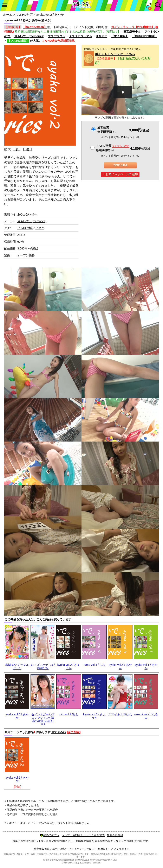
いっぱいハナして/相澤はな (43, 666)
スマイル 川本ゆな (120, 714)
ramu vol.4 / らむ (94, 665)
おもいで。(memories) (29, 36)
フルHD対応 (24, 15)
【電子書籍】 (120, 36)
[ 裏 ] (28, 149)
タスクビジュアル (80, 36)
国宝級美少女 (132, 32)
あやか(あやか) (27, 214)
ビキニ (40, 228)
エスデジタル (57, 36)
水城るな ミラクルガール (17, 666)
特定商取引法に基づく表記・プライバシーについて (64, 849)
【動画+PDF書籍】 (144, 36)
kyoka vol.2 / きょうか (69, 666)
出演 (9, 214)
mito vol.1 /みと (69, 714)
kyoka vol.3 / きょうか (94, 716)
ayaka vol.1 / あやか (146, 666)
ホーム (8, 15)
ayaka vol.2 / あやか (17, 779)
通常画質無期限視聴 (107, 130)
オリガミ (102, 36)
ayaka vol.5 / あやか (17, 716)
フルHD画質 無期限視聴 (112, 148)
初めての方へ (50, 835)
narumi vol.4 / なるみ (146, 716)
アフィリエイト (120, 849)
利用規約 (103, 849)
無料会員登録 (115, 835)
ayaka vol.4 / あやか (120, 666)
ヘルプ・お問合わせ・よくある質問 (83, 835)
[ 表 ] (17, 149)
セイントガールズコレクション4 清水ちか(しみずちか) (43, 719)
